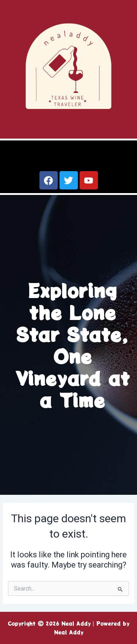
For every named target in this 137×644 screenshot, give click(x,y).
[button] (68, 157)
